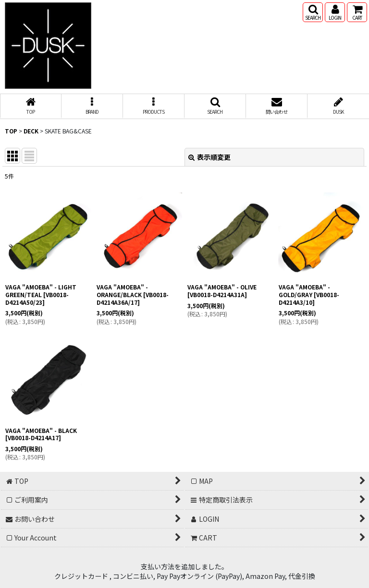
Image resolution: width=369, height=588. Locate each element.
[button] (313, 12)
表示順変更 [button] (209, 157)
